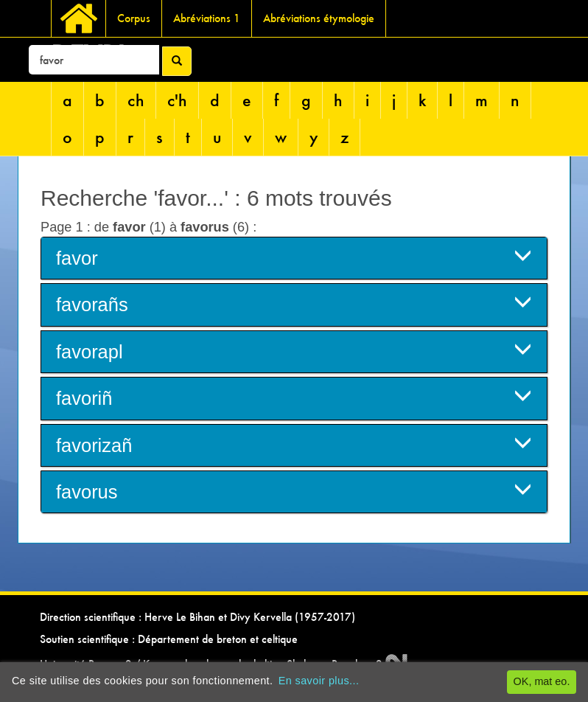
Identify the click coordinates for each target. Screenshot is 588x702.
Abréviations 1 (207, 18)
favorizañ (294, 444)
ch (136, 100)
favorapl (294, 351)
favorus (294, 491)
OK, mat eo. (542, 681)
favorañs (294, 303)
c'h (177, 100)
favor (294, 257)
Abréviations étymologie (319, 18)
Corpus (134, 18)
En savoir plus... (319, 681)
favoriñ (294, 397)
